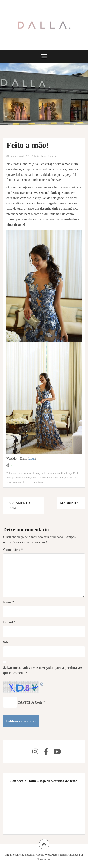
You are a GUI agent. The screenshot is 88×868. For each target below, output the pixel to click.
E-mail (9, 622)
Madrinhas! (71, 503)
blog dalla (41, 473)
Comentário (13, 550)
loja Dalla (74, 473)
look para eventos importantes (47, 477)
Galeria (52, 156)
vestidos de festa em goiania (28, 482)
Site (6, 642)
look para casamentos (18, 477)
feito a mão (54, 473)
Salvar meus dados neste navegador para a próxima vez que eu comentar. (43, 670)
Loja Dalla (40, 156)
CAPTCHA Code (30, 702)
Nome (9, 602)
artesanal (29, 473)
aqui (32, 458)
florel (64, 473)
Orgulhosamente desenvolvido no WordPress (31, 855)
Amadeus (73, 855)
